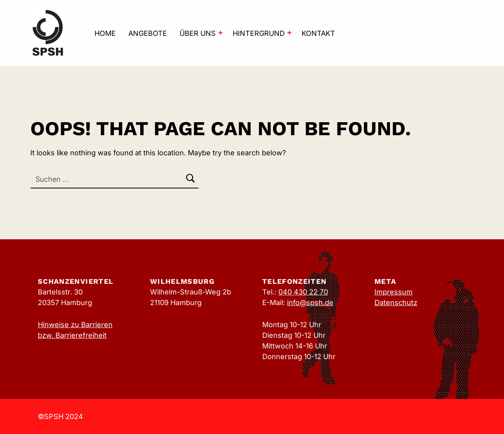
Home (105, 33)
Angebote (148, 33)
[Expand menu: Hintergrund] (289, 33)
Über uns (198, 33)
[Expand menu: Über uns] (220, 33)
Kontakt (318, 33)
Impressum (394, 292)
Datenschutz (396, 303)
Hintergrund (259, 33)
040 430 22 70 (303, 292)
